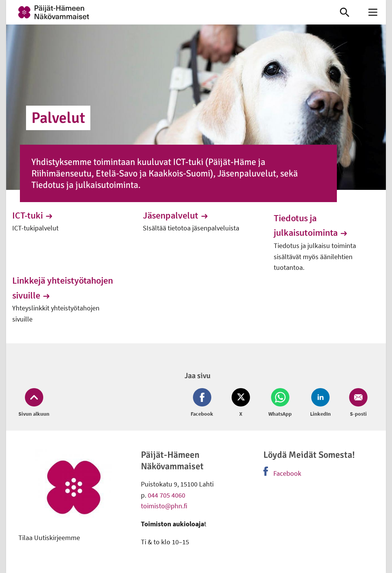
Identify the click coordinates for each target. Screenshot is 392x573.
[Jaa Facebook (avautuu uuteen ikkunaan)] (203, 403)
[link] (165, 12)
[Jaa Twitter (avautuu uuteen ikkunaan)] (241, 403)
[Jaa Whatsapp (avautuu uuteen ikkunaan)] (280, 403)
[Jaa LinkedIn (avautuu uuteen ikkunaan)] (320, 403)
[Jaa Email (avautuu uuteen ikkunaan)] (357, 403)
